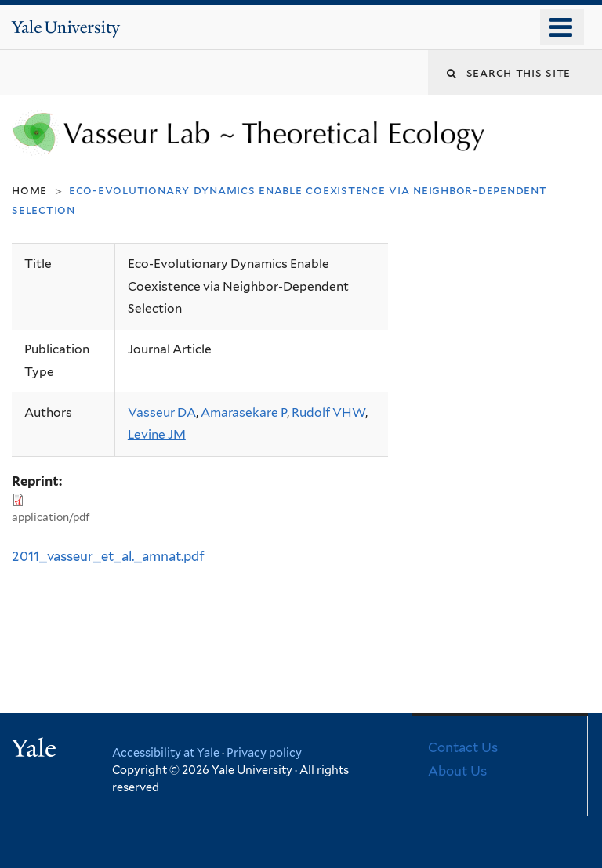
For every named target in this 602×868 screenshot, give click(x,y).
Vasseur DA (162, 412)
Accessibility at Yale (166, 752)
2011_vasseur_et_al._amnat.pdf (108, 556)
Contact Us (463, 747)
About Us (457, 771)
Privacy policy (264, 752)
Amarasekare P (244, 412)
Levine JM (157, 434)
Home (29, 190)
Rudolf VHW (328, 412)
